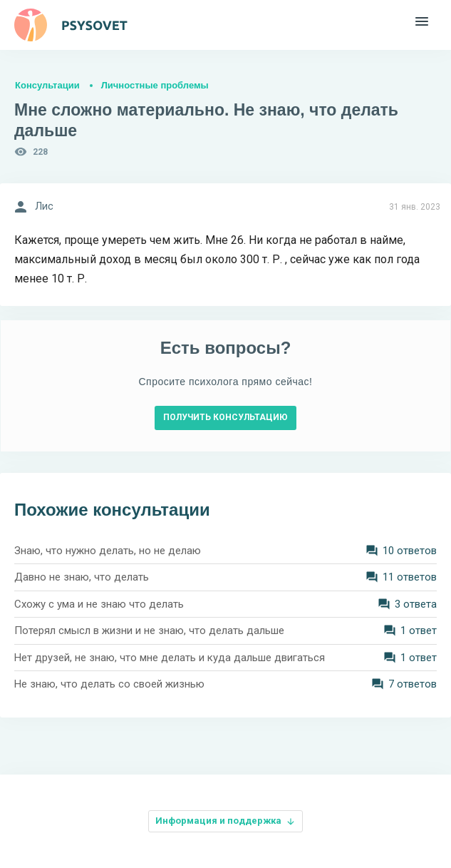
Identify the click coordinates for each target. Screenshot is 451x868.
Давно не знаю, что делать (82, 577)
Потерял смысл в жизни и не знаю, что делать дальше (149, 630)
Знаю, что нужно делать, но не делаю (108, 551)
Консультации (47, 85)
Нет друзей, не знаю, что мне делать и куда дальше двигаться (170, 658)
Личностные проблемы (155, 85)
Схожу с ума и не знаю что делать (99, 604)
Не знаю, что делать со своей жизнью (109, 684)
